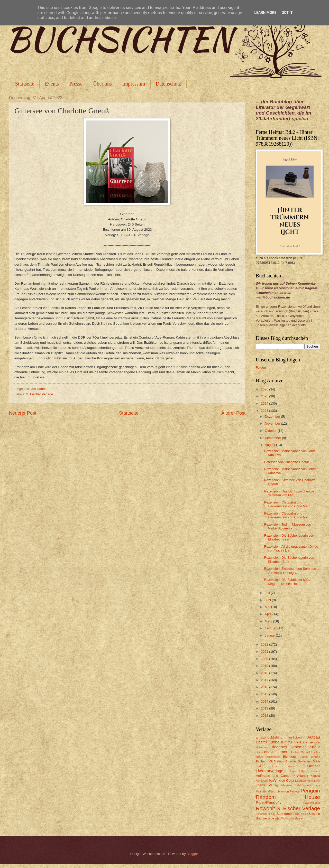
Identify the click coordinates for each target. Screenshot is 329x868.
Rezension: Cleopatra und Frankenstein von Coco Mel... (287, 504)
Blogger (192, 854)
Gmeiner (291, 761)
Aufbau (314, 737)
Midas (271, 792)
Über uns (102, 84)
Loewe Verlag (267, 785)
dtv (267, 752)
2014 (265, 701)
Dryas (259, 752)
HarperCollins (298, 771)
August (270, 445)
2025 (265, 396)
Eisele (304, 757)
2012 (265, 716)
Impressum (134, 84)
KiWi (273, 780)
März (269, 621)
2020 (265, 659)
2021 (265, 652)
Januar (270, 635)
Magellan (287, 785)
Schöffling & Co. (266, 814)
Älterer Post (233, 413)
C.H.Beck (295, 742)
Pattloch (295, 792)
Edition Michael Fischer (306, 752)
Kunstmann (313, 781)
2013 (265, 708)
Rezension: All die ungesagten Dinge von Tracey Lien (291, 548)
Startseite (25, 84)
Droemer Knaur (305, 747)
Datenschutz (168, 84)
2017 (265, 680)
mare (317, 785)
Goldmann (305, 761)
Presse (76, 84)
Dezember (273, 417)
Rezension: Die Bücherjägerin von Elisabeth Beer (289, 537)
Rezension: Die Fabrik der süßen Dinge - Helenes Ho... (288, 582)
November (273, 423)
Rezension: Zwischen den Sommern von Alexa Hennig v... (291, 571)
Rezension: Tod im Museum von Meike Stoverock (287, 526)
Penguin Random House (288, 794)
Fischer (261, 761)
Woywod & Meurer (292, 819)
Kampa (315, 776)
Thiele (304, 814)
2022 (265, 644)
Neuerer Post (23, 413)
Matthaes (261, 792)
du (273, 752)
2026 (265, 389)
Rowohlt (265, 808)
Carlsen (309, 742)
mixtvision (282, 791)
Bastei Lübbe (268, 742)
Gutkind (293, 766)
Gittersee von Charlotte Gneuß (286, 462)
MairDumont (304, 785)
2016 (265, 687)
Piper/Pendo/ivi (269, 802)
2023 (265, 411)
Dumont (282, 752)
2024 (265, 403)
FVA (270, 761)
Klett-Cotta (286, 781)
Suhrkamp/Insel (288, 814)
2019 (265, 666)
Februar (271, 628)
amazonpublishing (269, 737)
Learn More (265, 13)
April (268, 614)
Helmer (316, 771)
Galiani (279, 761)
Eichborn (290, 757)
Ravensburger (312, 803)
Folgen (261, 367)
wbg (278, 818)
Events (52, 84)
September (273, 438)
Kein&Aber (262, 781)
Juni (268, 600)
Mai (268, 607)
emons (316, 757)
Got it (287, 13)
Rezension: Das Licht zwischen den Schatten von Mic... (290, 493)
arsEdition (295, 738)
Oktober (271, 431)
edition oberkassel (268, 757)
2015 (265, 694)
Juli (268, 593)
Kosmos (300, 781)
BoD (284, 743)
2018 (265, 673)
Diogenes (279, 747)
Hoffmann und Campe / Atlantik (282, 776)
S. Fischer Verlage (39, 394)
